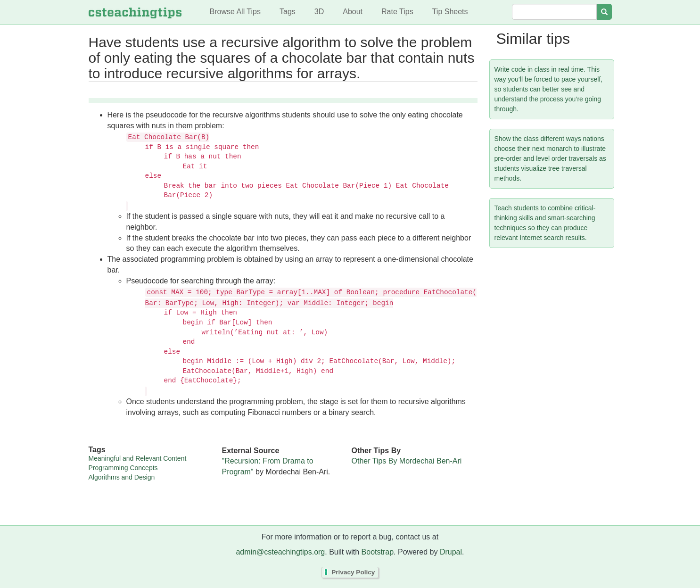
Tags (288, 12)
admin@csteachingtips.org (280, 552)
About (353, 12)
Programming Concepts (123, 468)
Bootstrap (378, 552)
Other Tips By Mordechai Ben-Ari (407, 461)
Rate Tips (397, 12)
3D (319, 12)
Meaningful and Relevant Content (138, 458)
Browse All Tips (235, 12)
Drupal (451, 552)
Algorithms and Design (122, 477)
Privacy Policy (353, 572)
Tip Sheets (450, 12)
